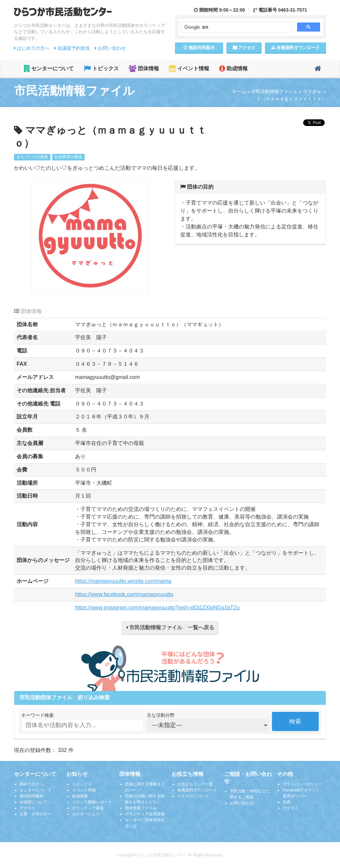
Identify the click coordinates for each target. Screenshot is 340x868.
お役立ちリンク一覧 (195, 784)
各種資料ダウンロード (197, 790)
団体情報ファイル (141, 808)
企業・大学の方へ (36, 814)
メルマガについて (193, 796)
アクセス (244, 48)
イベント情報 (189, 68)
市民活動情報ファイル (274, 92)
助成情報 (233, 68)
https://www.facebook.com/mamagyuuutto (124, 594)
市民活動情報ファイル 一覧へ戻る (170, 627)
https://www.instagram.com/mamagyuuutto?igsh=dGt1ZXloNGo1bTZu (157, 608)
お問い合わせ (110, 48)
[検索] (236, 27)
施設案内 (199, 48)
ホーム (239, 92)
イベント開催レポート (92, 802)
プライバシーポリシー (302, 784)
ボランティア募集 (88, 808)
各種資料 (296, 48)
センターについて (49, 68)
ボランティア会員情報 (145, 814)
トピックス (101, 68)
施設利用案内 (32, 796)
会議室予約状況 (72, 48)
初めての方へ (32, 784)
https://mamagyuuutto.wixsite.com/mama (123, 581)
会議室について (34, 802)
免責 (287, 802)
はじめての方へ (32, 48)
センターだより (86, 814)
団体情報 (144, 68)
